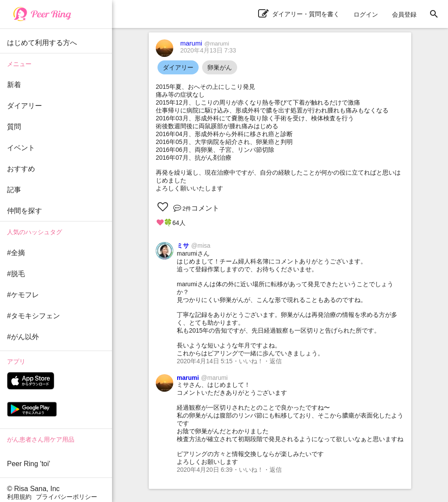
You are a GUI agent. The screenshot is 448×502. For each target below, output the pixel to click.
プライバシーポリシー (66, 497)
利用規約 (19, 497)
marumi (205, 43)
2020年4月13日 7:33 (208, 50)
